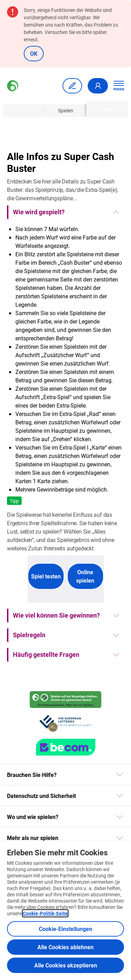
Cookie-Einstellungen (65, 929)
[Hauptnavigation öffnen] (119, 86)
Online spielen (85, 576)
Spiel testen (46, 576)
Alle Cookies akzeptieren (66, 965)
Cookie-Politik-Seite (45, 913)
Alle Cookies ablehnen (65, 947)
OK (34, 53)
